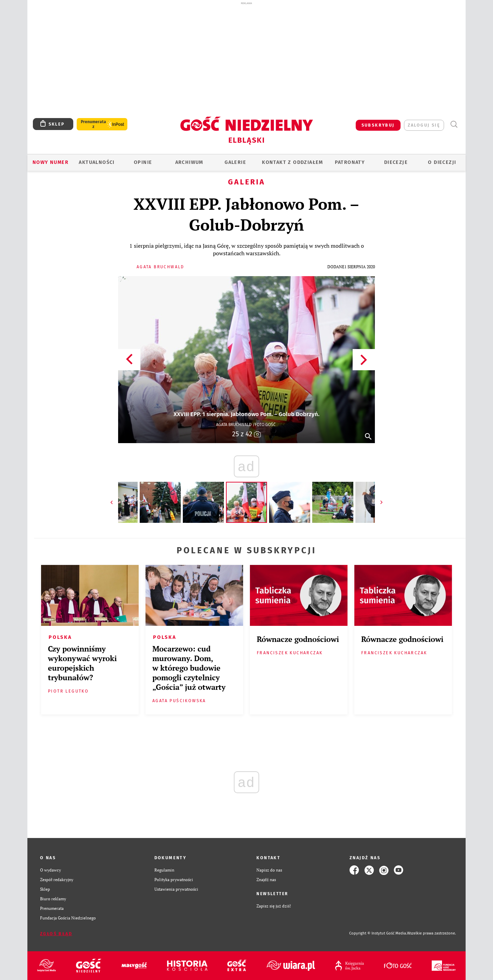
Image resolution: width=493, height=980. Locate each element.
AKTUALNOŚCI (97, 162)
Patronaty (350, 162)
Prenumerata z (93, 124)
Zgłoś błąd (56, 934)
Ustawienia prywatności (176, 889)
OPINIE (143, 162)
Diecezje (396, 162)
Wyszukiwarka (454, 124)
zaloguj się (424, 125)
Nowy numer (50, 162)
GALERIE (235, 162)
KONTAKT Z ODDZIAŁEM (293, 162)
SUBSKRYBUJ (378, 125)
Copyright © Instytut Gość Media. (378, 933)
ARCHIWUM (189, 162)
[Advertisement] (246, 57)
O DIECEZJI (442, 162)
